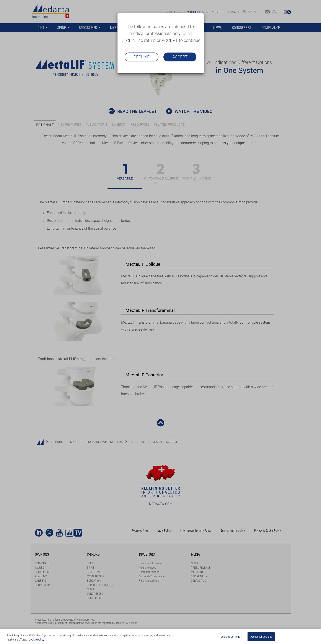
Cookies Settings (230, 637)
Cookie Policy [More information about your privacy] (36, 640)
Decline (142, 57)
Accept (180, 57)
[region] (160, 637)
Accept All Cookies (261, 637)
